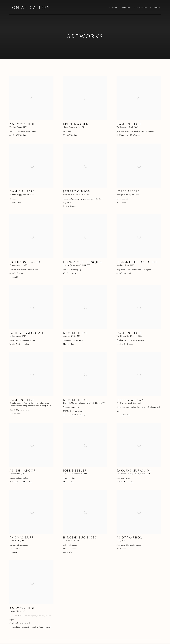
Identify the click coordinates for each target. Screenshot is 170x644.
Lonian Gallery (30, 8)
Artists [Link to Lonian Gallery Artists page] (113, 8)
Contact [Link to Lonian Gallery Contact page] (155, 8)
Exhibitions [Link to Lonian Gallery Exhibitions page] (141, 8)
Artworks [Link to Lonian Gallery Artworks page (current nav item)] (126, 8)
